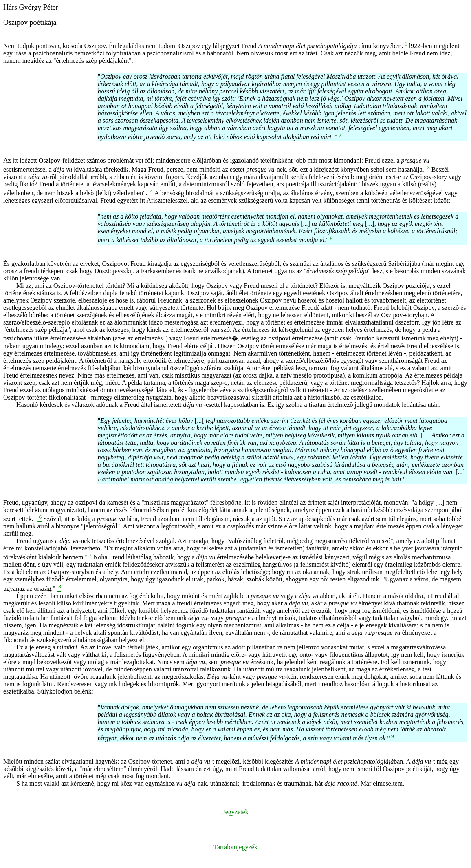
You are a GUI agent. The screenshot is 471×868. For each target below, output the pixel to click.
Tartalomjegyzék (235, 847)
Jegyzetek (235, 812)
